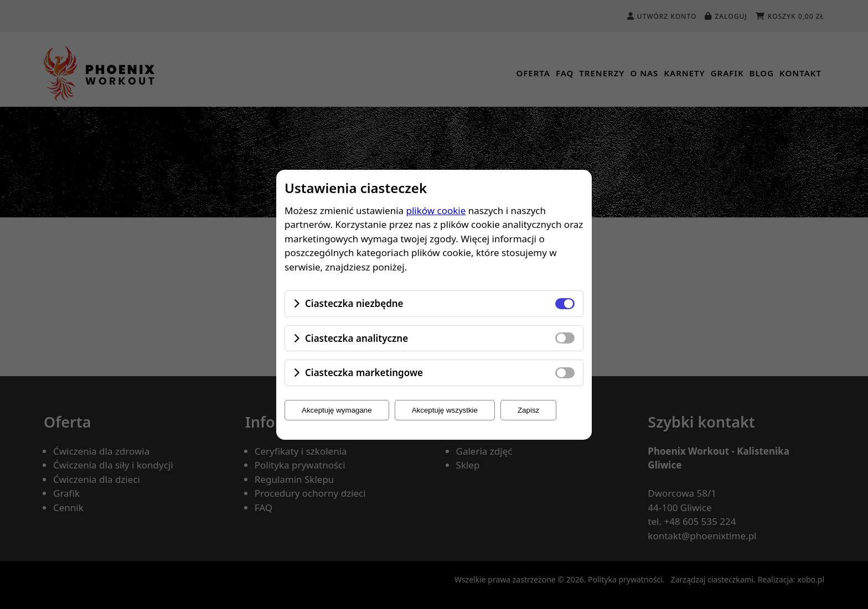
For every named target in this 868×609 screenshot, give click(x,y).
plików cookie (436, 210)
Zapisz (528, 410)
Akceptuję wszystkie (445, 410)
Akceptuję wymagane (337, 410)
